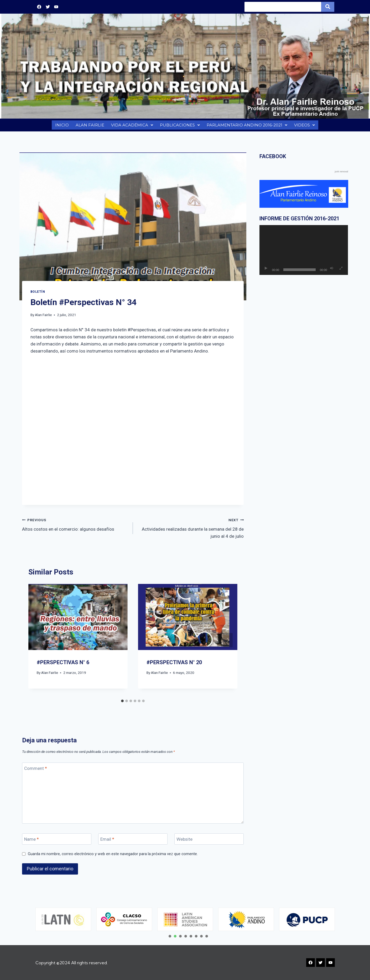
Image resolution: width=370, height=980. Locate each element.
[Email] (133, 842)
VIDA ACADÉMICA (131, 126)
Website (184, 842)
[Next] (228, 643)
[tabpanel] (63, 919)
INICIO (61, 126)
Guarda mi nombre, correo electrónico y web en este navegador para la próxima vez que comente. (113, 856)
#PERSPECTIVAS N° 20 (174, 665)
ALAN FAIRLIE (89, 126)
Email (107, 842)
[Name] (57, 842)
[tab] (122, 704)
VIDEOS (305, 126)
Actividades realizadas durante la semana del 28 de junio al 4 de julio (191, 530)
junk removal (341, 174)
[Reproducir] (266, 271)
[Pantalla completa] (341, 271)
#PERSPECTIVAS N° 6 (63, 665)
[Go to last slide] (38, 643)
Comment (36, 771)
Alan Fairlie (43, 317)
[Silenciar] (332, 271)
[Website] (209, 842)
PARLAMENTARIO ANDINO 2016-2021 (247, 126)
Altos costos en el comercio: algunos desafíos (75, 527)
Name (32, 842)
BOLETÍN (38, 294)
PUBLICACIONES (179, 126)
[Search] (283, 7)
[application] (304, 253)
